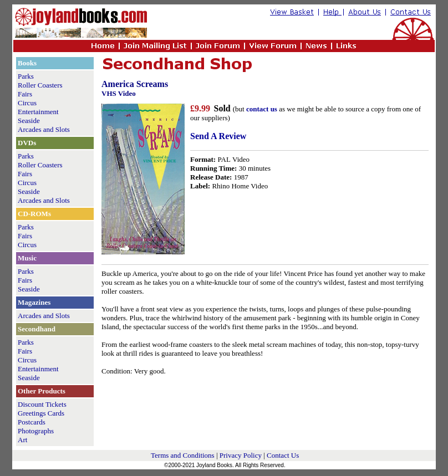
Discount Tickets (42, 404)
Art (22, 440)
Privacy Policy (241, 455)
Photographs (36, 431)
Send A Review (218, 136)
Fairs (25, 94)
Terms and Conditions (183, 455)
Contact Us (283, 455)
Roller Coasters (40, 85)
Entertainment (38, 112)
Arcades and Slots (44, 129)
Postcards (32, 422)
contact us (262, 109)
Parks (26, 76)
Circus (27, 103)
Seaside (29, 121)
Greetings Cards (41, 413)
